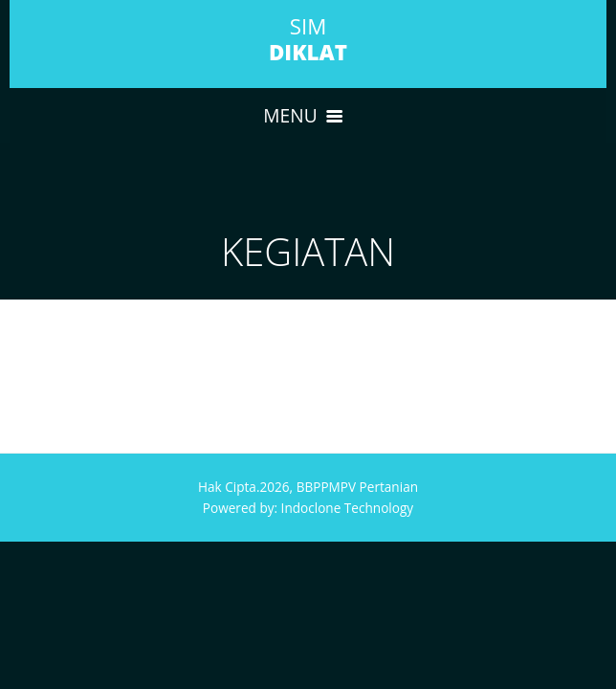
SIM (308, 39)
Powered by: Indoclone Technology (308, 508)
